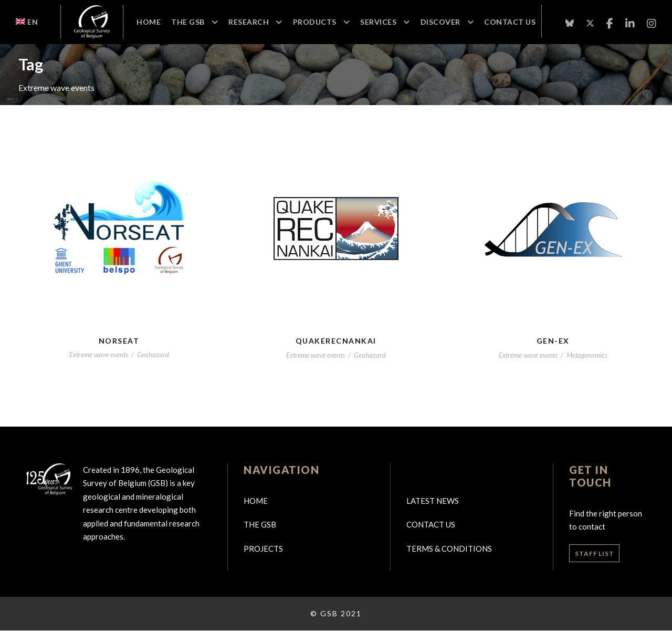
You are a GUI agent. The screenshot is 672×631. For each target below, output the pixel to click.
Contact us (431, 524)
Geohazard (153, 355)
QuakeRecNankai (336, 341)
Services (378, 22)
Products (315, 22)
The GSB (188, 22)
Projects (263, 549)
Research (249, 22)
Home (149, 22)
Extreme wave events (99, 355)
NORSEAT (119, 341)
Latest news (433, 501)
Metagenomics (587, 355)
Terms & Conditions (449, 549)
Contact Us (510, 22)
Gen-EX (553, 341)
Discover (440, 22)
